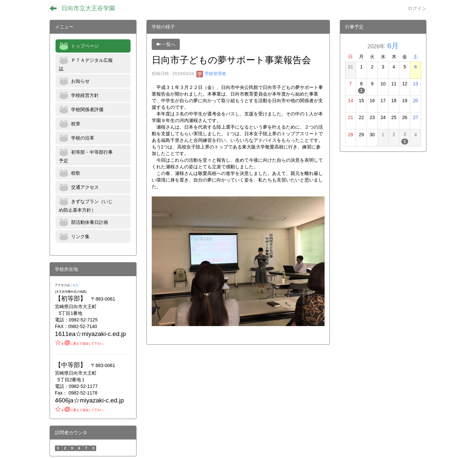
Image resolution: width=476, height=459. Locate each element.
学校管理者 (211, 74)
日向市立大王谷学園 (88, 8)
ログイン (417, 8)
